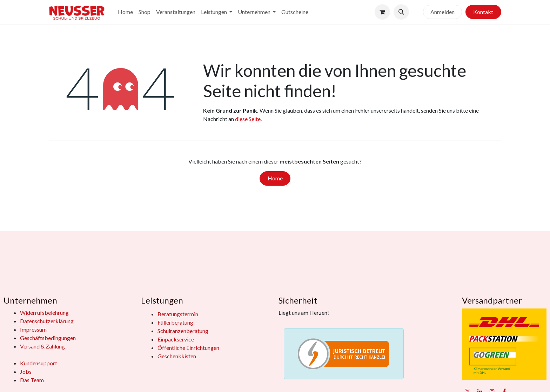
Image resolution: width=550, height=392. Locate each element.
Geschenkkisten (177, 356)
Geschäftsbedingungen (48, 338)
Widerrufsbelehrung (44, 313)
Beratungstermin (178, 314)
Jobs (26, 371)
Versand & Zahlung (42, 346)
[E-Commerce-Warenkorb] (382, 12)
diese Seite (248, 119)
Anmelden (442, 12)
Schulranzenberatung (183, 331)
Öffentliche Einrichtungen (188, 348)
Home (275, 178)
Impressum (33, 329)
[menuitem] (125, 12)
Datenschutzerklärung (47, 321)
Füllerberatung (175, 322)
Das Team (32, 380)
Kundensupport (39, 363)
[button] (401, 12)
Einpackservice (176, 339)
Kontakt (483, 12)
